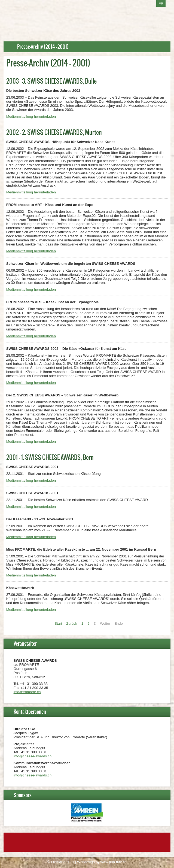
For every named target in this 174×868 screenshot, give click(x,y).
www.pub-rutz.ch (114, 862)
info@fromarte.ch (27, 692)
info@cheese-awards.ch (33, 756)
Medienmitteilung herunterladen (31, 116)
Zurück (72, 623)
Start (58, 623)
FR (161, 3)
